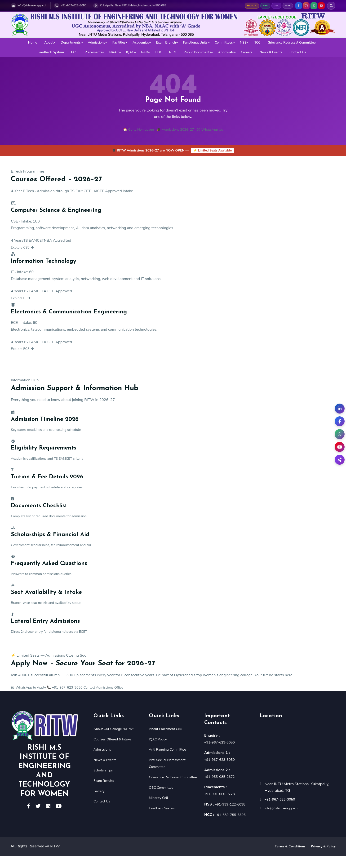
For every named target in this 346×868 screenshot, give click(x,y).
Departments (71, 42)
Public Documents (197, 52)
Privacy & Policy (323, 859)
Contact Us (298, 52)
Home (32, 42)
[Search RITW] (331, 6)
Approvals (226, 52)
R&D (145, 52)
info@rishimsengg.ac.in (284, 820)
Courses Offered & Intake (115, 751)
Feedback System (51, 52)
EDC (159, 52)
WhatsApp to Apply (31, 699)
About (49, 42)
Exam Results (105, 792)
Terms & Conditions (290, 859)
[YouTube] (340, 447)
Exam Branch (166, 42)
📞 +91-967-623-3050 (71, 699)
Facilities (119, 42)
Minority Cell (160, 817)
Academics (141, 42)
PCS (74, 52)
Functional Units (195, 42)
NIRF (173, 52)
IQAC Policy (159, 751)
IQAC (130, 52)
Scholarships (104, 782)
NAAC (114, 52)
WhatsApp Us (214, 130)
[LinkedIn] (340, 409)
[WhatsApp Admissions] (340, 434)
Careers (247, 52)
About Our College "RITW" (116, 741)
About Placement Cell (167, 741)
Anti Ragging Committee (170, 761)
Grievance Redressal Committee (292, 42)
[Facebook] (340, 421)
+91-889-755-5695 (232, 827)
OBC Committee (163, 806)
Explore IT (22, 299)
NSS (243, 42)
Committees (224, 42)
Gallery (100, 803)
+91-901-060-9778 (221, 806)
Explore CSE (24, 248)
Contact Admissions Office (115, 699)
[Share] (340, 460)
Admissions (97, 42)
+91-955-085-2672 (221, 789)
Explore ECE (24, 350)
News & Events (271, 52)
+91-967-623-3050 (221, 754)
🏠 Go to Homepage (134, 130)
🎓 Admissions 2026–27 (175, 130)
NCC (257, 42)
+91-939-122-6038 (232, 816)
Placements (93, 52)
